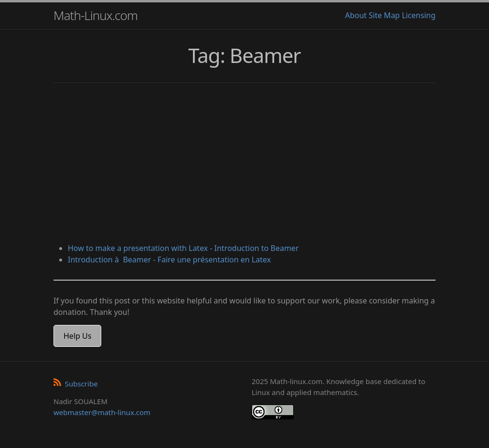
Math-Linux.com (96, 15)
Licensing (419, 15)
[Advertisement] (244, 164)
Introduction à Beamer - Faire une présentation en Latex (169, 260)
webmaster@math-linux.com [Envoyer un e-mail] (102, 412)
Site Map (384, 15)
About (356, 15)
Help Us (77, 336)
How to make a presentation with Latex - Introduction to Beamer (183, 248)
